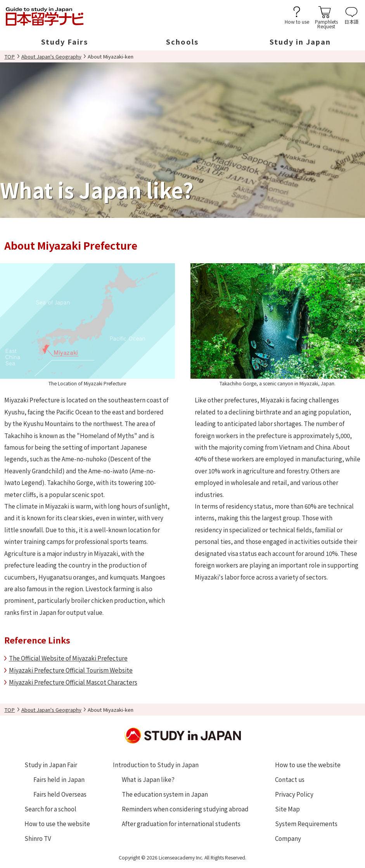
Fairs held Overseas (60, 794)
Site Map (287, 809)
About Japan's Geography (51, 56)
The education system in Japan (165, 794)
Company (288, 838)
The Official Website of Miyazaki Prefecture (68, 658)
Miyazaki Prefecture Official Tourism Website (71, 670)
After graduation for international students (181, 823)
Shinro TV (38, 838)
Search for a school (50, 809)
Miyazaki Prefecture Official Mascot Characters (73, 682)
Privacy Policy (294, 794)
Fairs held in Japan (59, 779)
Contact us (290, 779)
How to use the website (57, 823)
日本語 (351, 21)
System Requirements (306, 823)
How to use (297, 21)
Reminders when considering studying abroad (185, 809)
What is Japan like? (148, 779)
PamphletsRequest (326, 23)
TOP (10, 56)
